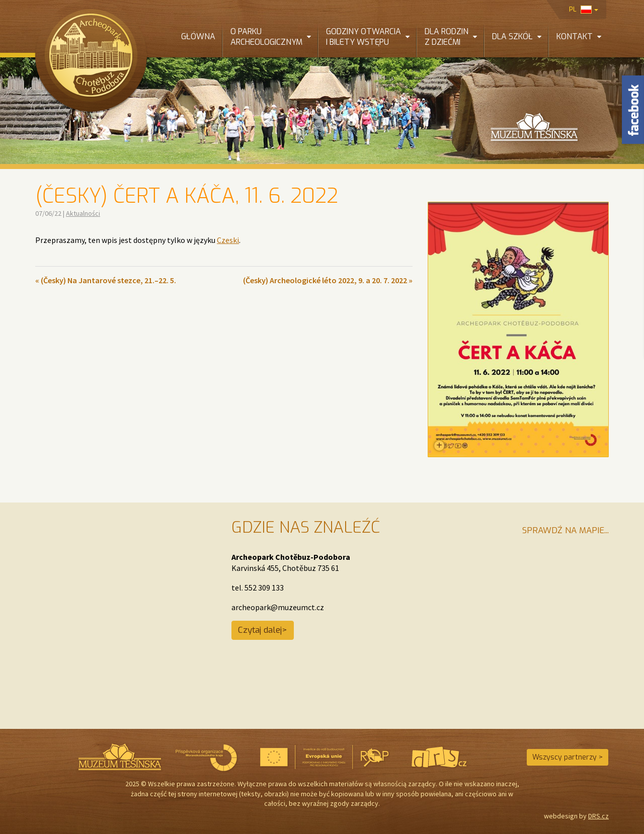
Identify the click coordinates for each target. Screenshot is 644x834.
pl (584, 9)
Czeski (228, 240)
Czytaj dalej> (263, 630)
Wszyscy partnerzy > (568, 757)
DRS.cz (598, 816)
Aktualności (83, 213)
